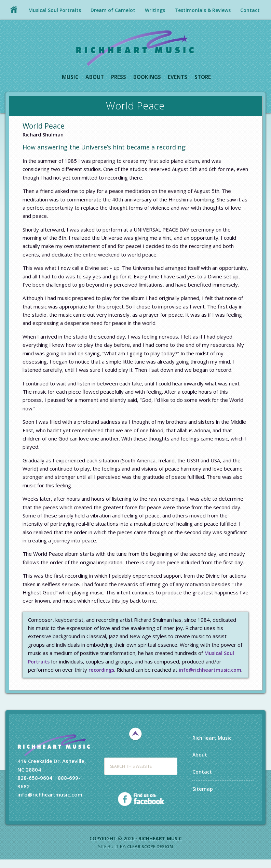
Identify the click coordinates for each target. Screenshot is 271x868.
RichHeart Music (135, 48)
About (200, 763)
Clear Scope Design (150, 855)
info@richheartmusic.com (60, 678)
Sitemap (203, 797)
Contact (202, 780)
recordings (102, 670)
